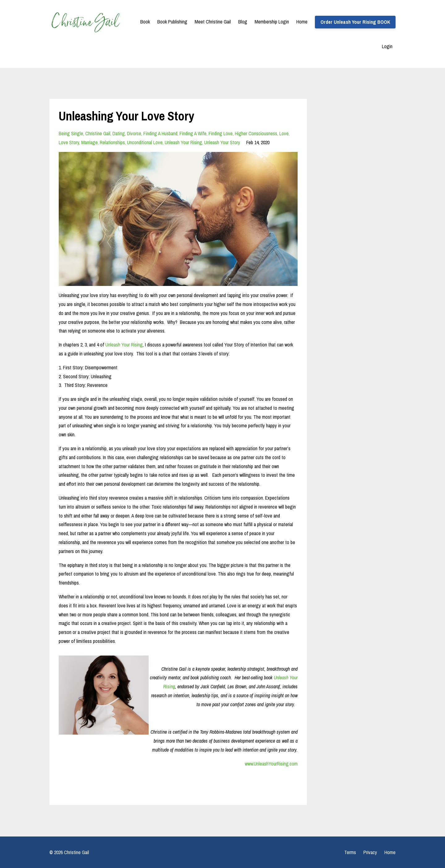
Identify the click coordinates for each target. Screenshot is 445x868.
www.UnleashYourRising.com (271, 764)
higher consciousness (256, 133)
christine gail (98, 133)
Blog (243, 22)
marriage (89, 142)
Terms (350, 852)
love (284, 133)
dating (119, 133)
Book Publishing (172, 22)
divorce (134, 133)
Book (145, 22)
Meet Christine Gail (213, 22)
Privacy (370, 852)
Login (387, 46)
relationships (112, 142)
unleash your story (222, 142)
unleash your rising (183, 142)
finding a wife (193, 133)
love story (69, 142)
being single (71, 133)
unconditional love (145, 142)
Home (302, 22)
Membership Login (272, 22)
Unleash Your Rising (124, 345)
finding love (221, 133)
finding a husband (160, 133)
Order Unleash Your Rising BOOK (355, 22)
